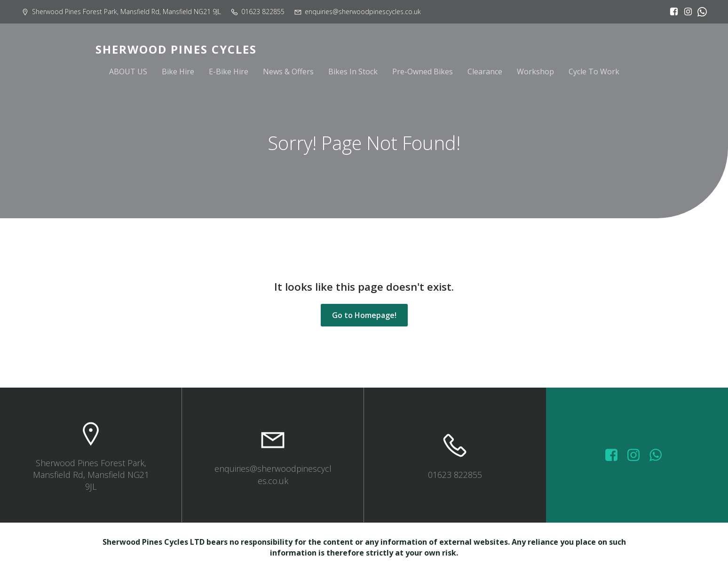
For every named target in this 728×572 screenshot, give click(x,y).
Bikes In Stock (353, 71)
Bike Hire (178, 71)
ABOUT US (128, 71)
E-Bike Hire (229, 71)
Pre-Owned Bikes (423, 71)
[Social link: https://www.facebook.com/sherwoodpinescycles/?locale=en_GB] (672, 12)
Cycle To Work (594, 71)
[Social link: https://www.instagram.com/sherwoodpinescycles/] (686, 12)
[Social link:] (700, 12)
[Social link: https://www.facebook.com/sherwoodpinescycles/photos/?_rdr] (615, 455)
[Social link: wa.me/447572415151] (659, 455)
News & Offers (288, 71)
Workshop (535, 71)
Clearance (485, 71)
